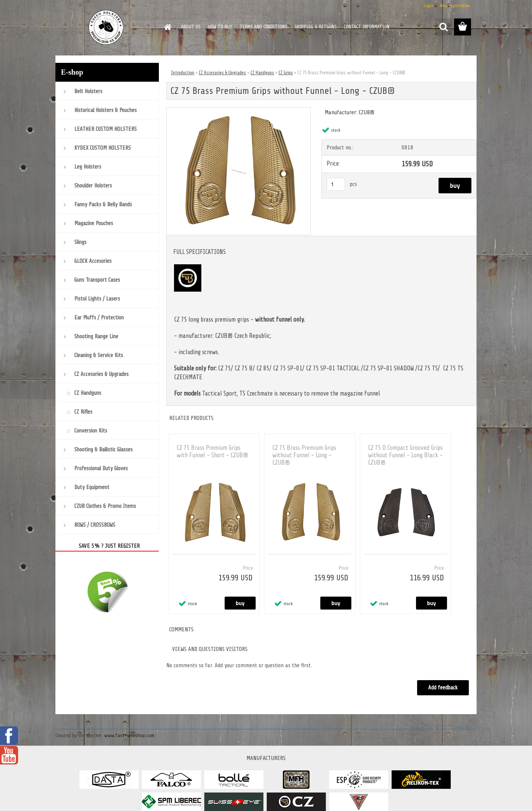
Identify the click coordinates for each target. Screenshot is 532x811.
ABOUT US (191, 27)
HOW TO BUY (220, 27)
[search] (443, 27)
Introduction (183, 73)
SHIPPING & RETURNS (316, 27)
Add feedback (443, 688)
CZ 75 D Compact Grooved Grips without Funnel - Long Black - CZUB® (405, 455)
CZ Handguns (262, 73)
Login (429, 6)
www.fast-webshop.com (129, 735)
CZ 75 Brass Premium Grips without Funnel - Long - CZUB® (304, 455)
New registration (455, 6)
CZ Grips (286, 73)
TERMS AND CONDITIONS (263, 27)
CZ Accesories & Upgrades (222, 73)
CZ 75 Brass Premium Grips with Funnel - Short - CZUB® (212, 452)
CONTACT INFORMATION (367, 27)
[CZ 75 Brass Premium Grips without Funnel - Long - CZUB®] (238, 111)
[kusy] (336, 184)
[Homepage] (167, 27)
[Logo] (106, 27)
